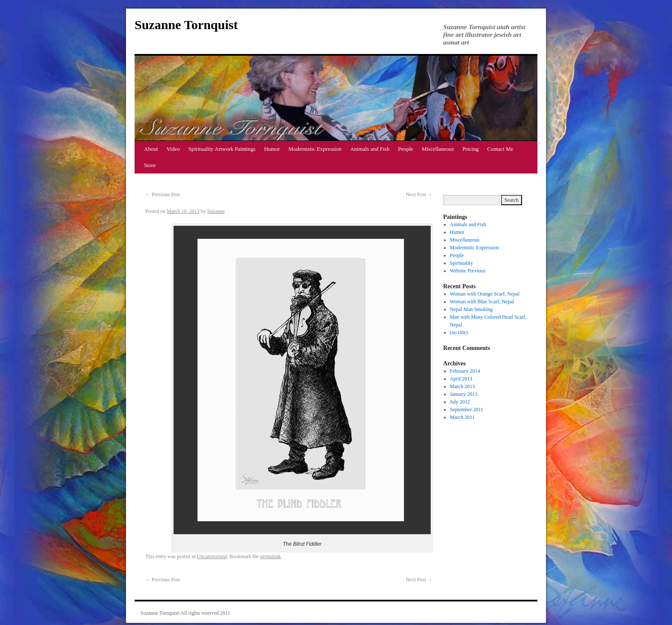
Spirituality (462, 263)
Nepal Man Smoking (471, 309)
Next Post (419, 194)
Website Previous (468, 271)
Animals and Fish (370, 149)
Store (150, 165)
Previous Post (163, 194)
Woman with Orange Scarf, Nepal (485, 294)
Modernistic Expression (315, 149)
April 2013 (461, 379)
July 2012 (460, 402)
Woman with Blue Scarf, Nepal (482, 302)
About (151, 149)
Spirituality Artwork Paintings (222, 149)
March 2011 (462, 417)
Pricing (471, 149)
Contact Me (500, 149)
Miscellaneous (438, 149)
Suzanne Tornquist (186, 25)
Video (173, 149)
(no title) (459, 332)
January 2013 (464, 394)
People (406, 149)
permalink (271, 556)
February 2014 (465, 371)
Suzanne (216, 211)
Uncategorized (212, 556)
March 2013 (462, 386)
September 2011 (467, 410)
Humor (272, 149)
